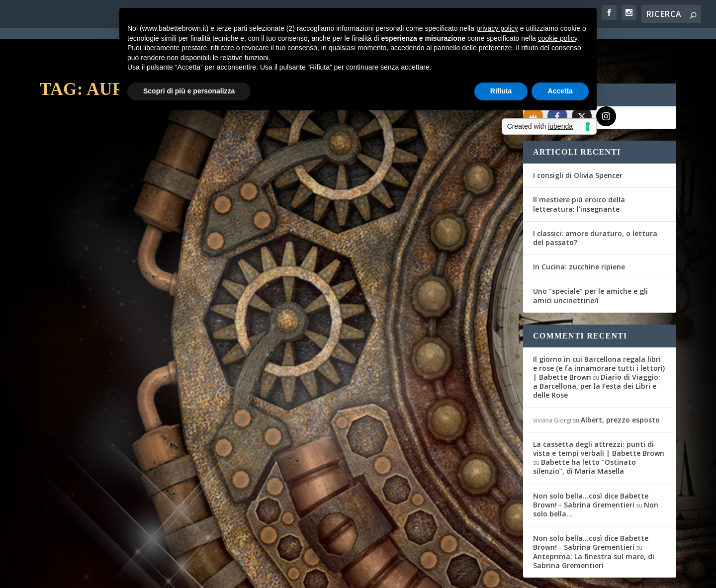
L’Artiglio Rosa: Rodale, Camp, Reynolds (389, 252)
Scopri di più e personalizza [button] (189, 91)
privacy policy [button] (497, 28)
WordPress (214, 574)
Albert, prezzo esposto (620, 383)
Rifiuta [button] (501, 91)
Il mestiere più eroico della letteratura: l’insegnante (579, 168)
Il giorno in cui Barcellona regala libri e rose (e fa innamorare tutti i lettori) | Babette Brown (599, 332)
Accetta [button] (560, 91)
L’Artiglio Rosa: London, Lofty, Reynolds (150, 252)
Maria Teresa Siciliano (87, 268)
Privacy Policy (263, 575)
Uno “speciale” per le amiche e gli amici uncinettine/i (590, 260)
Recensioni (179, 268)
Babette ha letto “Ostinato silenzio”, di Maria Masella (584, 431)
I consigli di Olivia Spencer (578, 139)
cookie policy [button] (558, 38)
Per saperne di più (92, 323)
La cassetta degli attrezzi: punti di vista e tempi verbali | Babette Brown (599, 413)
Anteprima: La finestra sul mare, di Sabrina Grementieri (594, 525)
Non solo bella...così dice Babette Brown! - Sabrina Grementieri (591, 464)
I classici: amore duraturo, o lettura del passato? (595, 202)
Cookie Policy (315, 575)
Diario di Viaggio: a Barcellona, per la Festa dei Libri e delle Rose (597, 350)
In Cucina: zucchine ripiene (579, 231)
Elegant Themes (114, 574)
